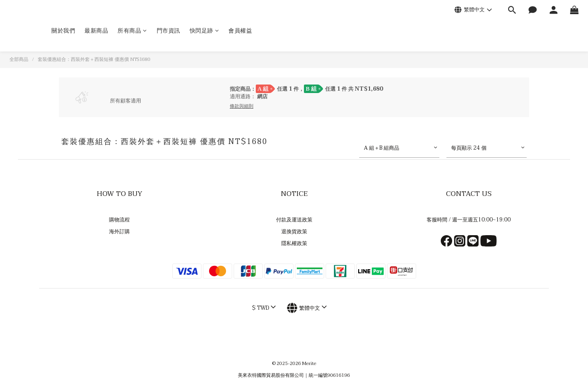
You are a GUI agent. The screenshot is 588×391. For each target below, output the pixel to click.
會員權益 (240, 31)
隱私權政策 (294, 243)
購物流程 (119, 220)
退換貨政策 (294, 232)
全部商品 (19, 59)
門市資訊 (168, 31)
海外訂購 (119, 232)
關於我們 (63, 31)
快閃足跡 (205, 31)
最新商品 (96, 31)
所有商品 (132, 31)
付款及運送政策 (294, 220)
